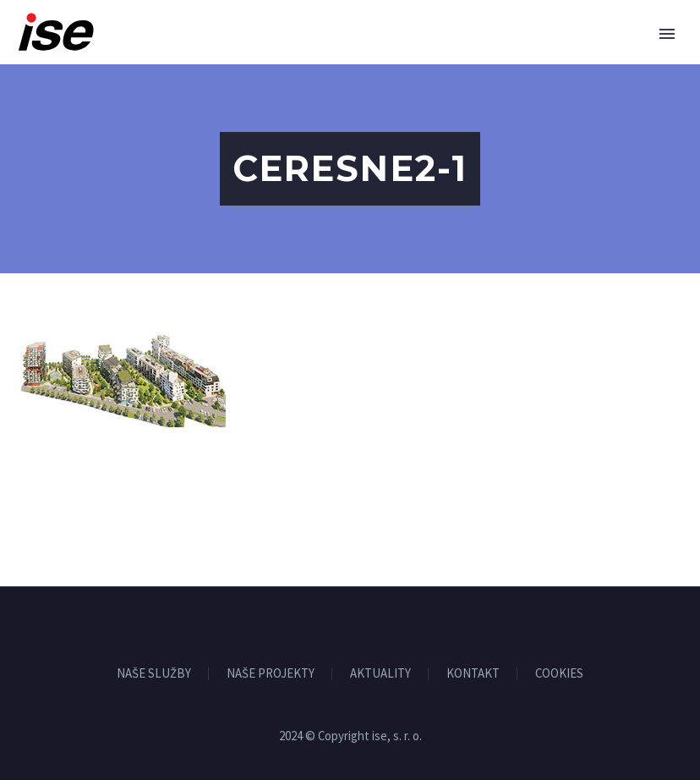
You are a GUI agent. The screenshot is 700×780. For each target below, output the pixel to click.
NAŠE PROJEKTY (271, 674)
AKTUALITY (380, 674)
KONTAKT (473, 674)
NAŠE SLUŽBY (154, 674)
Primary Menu (667, 34)
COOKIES (559, 674)
